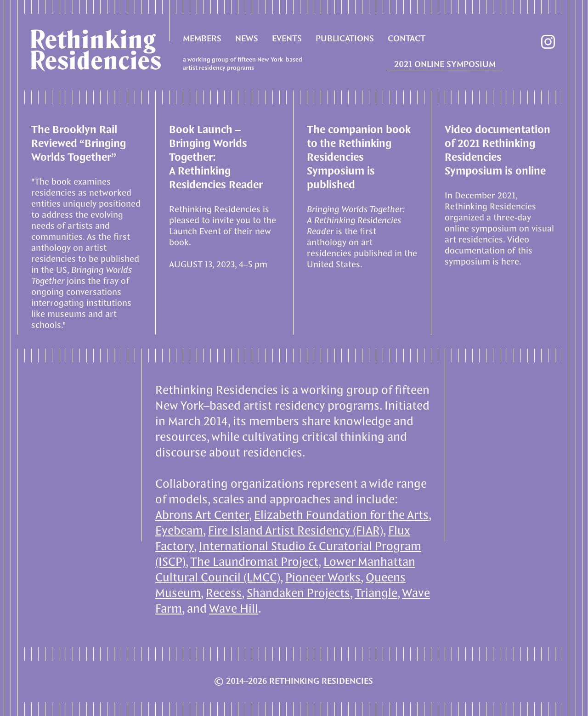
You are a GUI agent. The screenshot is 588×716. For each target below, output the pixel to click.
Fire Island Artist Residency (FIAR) (296, 531)
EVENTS (287, 39)
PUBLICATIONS (345, 39)
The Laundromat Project (254, 562)
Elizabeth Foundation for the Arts (341, 516)
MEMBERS (202, 39)
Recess (224, 594)
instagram (548, 42)
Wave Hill (234, 609)
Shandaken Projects (298, 594)
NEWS (247, 39)
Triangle (376, 594)
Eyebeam (179, 531)
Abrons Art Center (202, 516)
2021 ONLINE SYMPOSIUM (445, 65)
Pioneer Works (323, 578)
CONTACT (407, 39)
